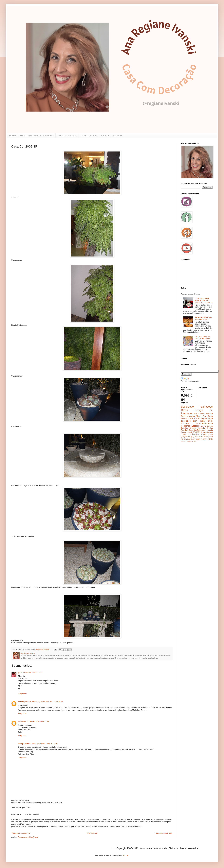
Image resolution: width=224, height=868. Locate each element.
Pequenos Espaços (190, 426)
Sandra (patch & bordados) (29, 702)
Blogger (126, 855)
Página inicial (93, 833)
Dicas (184, 410)
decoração (187, 407)
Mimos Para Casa (204, 416)
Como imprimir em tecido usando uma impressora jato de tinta (204, 301)
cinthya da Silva (25, 744)
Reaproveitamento (204, 423)
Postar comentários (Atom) (28, 837)
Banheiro (202, 428)
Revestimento (197, 438)
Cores (197, 418)
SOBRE (13, 136)
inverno (210, 434)
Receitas (185, 423)
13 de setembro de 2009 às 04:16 (45, 744)
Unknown (22, 721)
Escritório (203, 434)
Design (210, 428)
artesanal (191, 416)
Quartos (193, 428)
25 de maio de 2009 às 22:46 (52, 702)
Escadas (200, 436)
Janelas (184, 438)
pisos (205, 438)
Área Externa (208, 436)
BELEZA (105, 136)
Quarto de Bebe (191, 436)
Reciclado (185, 430)
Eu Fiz (203, 426)
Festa (183, 436)
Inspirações (206, 407)
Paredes (195, 434)
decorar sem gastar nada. (189, 442)
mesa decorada (207, 430)
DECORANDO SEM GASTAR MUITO (37, 136)
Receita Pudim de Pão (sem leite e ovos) (203, 318)
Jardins (210, 426)
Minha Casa (187, 418)
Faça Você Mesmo (203, 414)
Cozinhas (185, 428)
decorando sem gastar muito (197, 421)
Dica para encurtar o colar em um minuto (203, 338)
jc (19, 673)
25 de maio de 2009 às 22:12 (31, 673)
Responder (22, 694)
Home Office (196, 440)
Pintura (204, 440)
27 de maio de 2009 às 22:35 (38, 721)
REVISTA (196, 432)
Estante (210, 440)
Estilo (184, 416)
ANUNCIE (118, 136)
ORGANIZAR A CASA (67, 136)
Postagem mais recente (21, 833)
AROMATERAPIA (89, 136)
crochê (190, 438)
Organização (207, 418)
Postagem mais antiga (163, 833)
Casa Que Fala (195, 430)
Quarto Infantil (187, 432)
